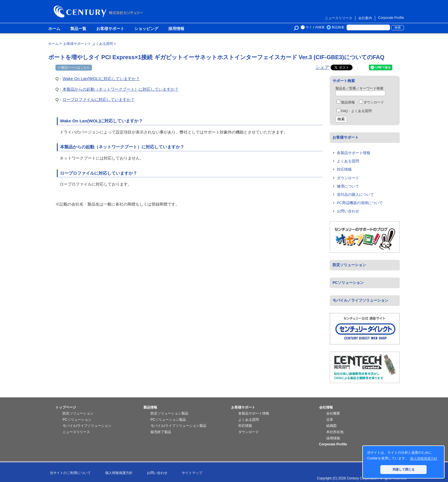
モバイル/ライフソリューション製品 (178, 426)
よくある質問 (348, 161)
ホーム (54, 29)
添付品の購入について (355, 195)
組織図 (331, 426)
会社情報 (326, 407)
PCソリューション (348, 283)
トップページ (66, 407)
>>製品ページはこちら (74, 67)
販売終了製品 (161, 432)
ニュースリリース (339, 18)
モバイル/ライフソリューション (87, 426)
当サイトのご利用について (70, 473)
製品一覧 (78, 29)
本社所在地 (335, 432)
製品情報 (346, 102)
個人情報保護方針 (119, 473)
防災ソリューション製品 (169, 413)
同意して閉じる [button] (404, 469)
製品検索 (338, 27)
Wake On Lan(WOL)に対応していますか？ (101, 79)
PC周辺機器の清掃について (360, 203)
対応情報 (344, 169)
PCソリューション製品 (168, 420)
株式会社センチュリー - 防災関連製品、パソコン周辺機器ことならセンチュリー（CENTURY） (99, 12)
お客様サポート (110, 29)
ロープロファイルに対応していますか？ (99, 99)
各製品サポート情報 (354, 153)
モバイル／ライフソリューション (360, 300)
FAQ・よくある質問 (354, 111)
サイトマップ (192, 473)
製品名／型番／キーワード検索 (359, 88)
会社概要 (333, 413)
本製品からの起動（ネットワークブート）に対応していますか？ (121, 89)
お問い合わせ (348, 211)
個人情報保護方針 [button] (424, 459)
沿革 (330, 420)
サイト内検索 (315, 27)
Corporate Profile (391, 18)
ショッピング (146, 29)
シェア (322, 67)
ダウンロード (371, 102)
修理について (348, 186)
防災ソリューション (349, 265)
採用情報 (176, 29)
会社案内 (365, 18)
